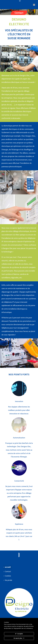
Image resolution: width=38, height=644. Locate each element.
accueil (7, 567)
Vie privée (8, 580)
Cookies (7, 576)
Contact (19, 13)
